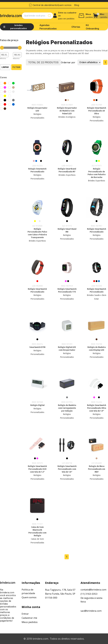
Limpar (5, 67)
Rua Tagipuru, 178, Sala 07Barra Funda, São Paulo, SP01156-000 (60, 594)
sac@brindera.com (91, 611)
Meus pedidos (30, 622)
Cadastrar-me (29, 618)
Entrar (25, 614)
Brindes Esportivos (67, 175)
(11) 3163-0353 (89, 594)
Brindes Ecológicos (67, 117)
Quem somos (29, 597)
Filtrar (16, 67)
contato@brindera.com (93, 590)
